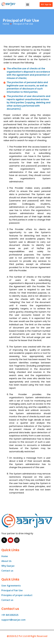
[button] (27, 5)
